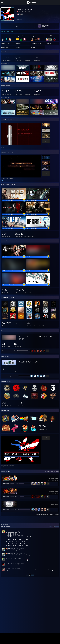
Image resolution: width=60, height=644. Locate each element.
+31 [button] (47, 376)
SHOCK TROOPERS (22, 477)
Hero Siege (20, 490)
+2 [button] (48, 484)
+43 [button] (48, 497)
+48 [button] (48, 509)
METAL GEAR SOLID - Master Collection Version (35, 338)
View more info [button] (20, 19)
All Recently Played (44, 514)
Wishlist (52, 514)
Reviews (57, 514)
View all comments (6, 527)
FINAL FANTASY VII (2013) (29, 362)
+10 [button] (47, 351)
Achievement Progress (8, 351)
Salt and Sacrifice (22, 503)
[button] (14, 26)
